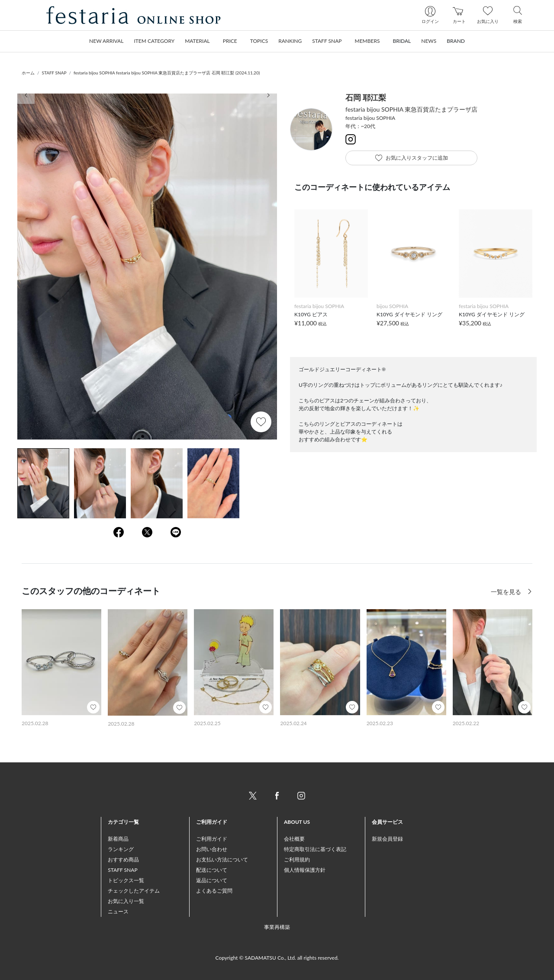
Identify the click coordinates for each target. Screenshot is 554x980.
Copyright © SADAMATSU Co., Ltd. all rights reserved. (277, 958)
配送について (212, 870)
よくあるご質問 (214, 891)
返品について (212, 880)
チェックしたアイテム (134, 891)
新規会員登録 (387, 839)
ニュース (118, 911)
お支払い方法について (222, 860)
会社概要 (294, 839)
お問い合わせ (212, 849)
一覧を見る (507, 592)
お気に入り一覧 (126, 901)
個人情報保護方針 (305, 870)
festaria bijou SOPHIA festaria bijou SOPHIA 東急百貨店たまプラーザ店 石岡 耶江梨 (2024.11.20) (167, 73)
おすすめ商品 (123, 860)
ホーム (28, 73)
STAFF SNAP (54, 73)
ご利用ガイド (212, 839)
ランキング (121, 849)
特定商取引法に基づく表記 (315, 849)
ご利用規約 (297, 860)
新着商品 (118, 839)
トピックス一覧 (126, 880)
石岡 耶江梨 (366, 97)
